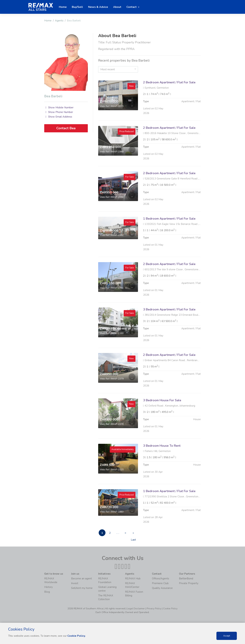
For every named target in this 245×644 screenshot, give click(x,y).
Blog (47, 592)
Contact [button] (132, 7)
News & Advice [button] (98, 7)
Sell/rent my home (82, 588)
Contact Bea (66, 128)
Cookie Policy (170, 609)
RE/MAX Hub (133, 579)
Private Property (189, 583)
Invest (75, 583)
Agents (59, 21)
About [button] (117, 7)
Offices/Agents (161, 579)
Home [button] (63, 7)
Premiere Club (160, 583)
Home (48, 21)
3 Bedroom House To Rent (162, 462)
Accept (227, 636)
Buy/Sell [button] (77, 7)
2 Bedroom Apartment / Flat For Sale (169, 82)
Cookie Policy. (76, 636)
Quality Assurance (162, 588)
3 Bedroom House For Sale (162, 417)
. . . (118, 533)
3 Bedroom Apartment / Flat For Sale (169, 326)
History (48, 587)
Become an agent (81, 579)
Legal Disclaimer (136, 609)
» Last (133, 534)
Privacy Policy (154, 609)
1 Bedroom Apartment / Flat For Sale (169, 235)
